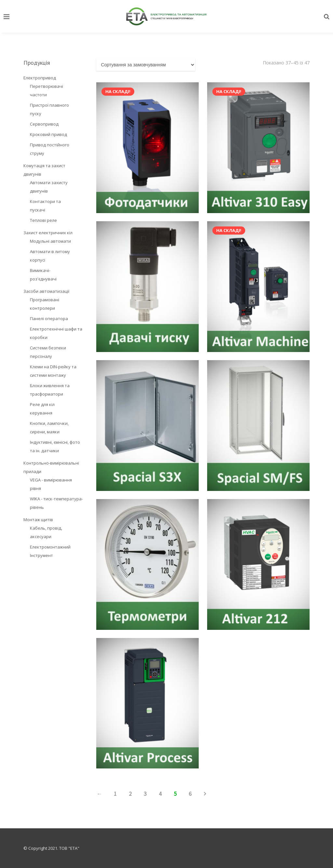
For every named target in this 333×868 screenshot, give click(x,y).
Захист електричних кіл (48, 233)
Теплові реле (43, 220)
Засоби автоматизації (46, 291)
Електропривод (40, 78)
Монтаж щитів (38, 520)
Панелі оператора (49, 319)
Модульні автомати (50, 241)
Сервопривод (44, 124)
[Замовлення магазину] (146, 65)
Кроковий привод (48, 134)
